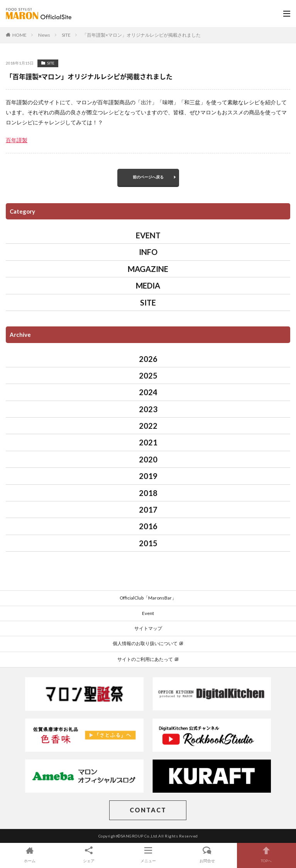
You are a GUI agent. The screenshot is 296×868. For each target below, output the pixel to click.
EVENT (148, 235)
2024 (148, 392)
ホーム (30, 854)
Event (148, 613)
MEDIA (148, 285)
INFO (148, 252)
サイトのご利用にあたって (148, 659)
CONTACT (148, 810)
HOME (19, 35)
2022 (148, 426)
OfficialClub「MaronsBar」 (148, 598)
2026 (148, 359)
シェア (89, 854)
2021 (148, 442)
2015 (148, 543)
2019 (148, 476)
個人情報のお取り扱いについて (148, 643)
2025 (148, 375)
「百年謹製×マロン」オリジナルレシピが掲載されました (141, 35)
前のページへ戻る (148, 177)
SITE (66, 35)
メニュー (148, 854)
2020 (148, 459)
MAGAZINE (148, 269)
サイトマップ (148, 628)
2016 (148, 526)
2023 (148, 409)
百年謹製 (17, 140)
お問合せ (207, 854)
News (44, 35)
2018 (148, 493)
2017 (148, 510)
